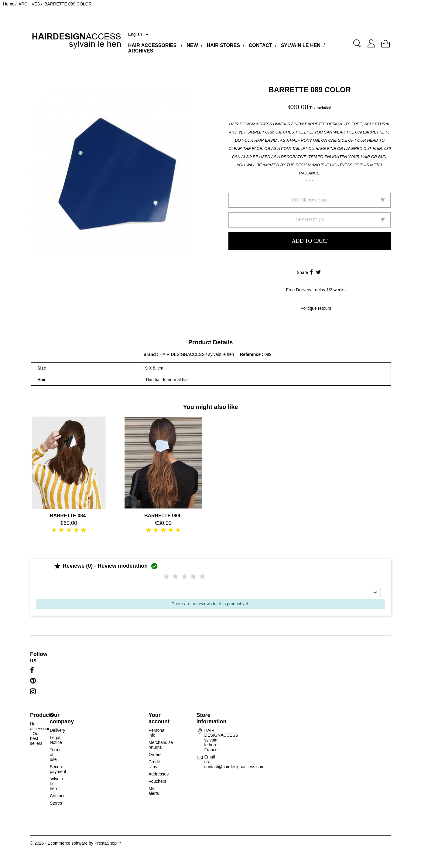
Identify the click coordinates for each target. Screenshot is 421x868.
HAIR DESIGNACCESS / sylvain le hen (197, 354)
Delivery (58, 730)
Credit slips (154, 764)
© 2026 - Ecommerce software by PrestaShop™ (75, 843)
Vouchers (157, 781)
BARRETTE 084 (68, 516)
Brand (149, 354)
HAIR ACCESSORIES (152, 45)
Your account (159, 718)
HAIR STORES (223, 45)
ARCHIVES (141, 51)
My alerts (154, 791)
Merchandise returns (161, 745)
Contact (57, 796)
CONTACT (260, 45)
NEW (192, 45)
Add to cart (310, 241)
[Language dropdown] (139, 35)
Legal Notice (56, 740)
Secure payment (58, 769)
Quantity (307, 220)
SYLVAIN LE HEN (301, 45)
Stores (56, 803)
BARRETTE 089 (162, 516)
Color (299, 200)
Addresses (159, 774)
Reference (251, 354)
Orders (155, 755)
